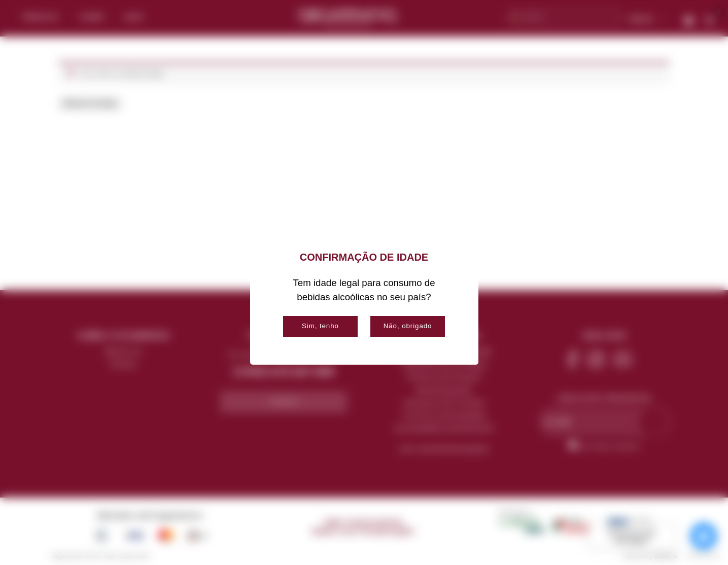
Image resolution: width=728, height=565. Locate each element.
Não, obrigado (408, 326)
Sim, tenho (320, 326)
